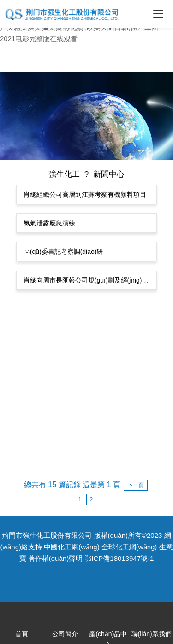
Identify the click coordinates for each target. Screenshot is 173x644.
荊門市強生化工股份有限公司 (47, 535)
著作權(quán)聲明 (55, 558)
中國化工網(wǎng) (72, 547)
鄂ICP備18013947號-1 (119, 558)
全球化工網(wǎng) (129, 547)
